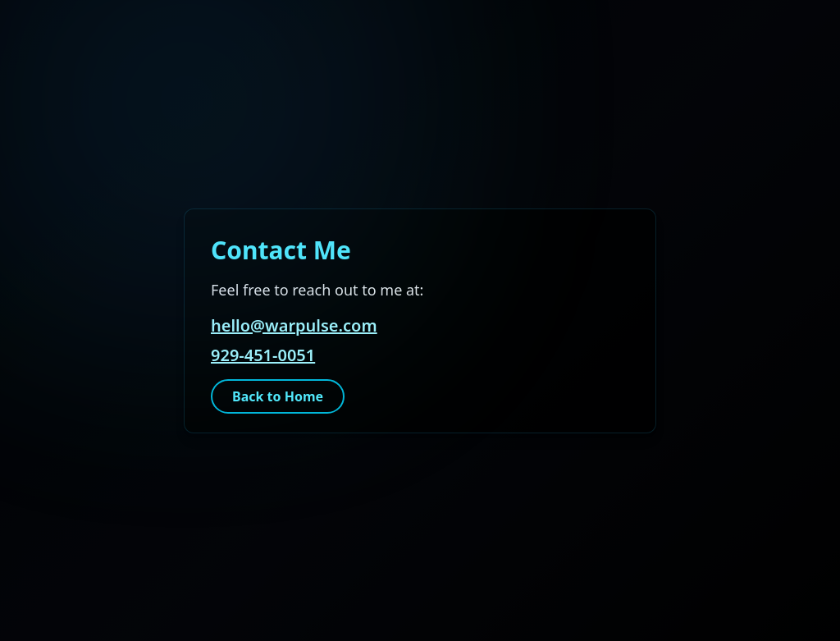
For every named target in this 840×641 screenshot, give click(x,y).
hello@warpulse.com (294, 325)
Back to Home (278, 396)
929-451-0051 (263, 355)
